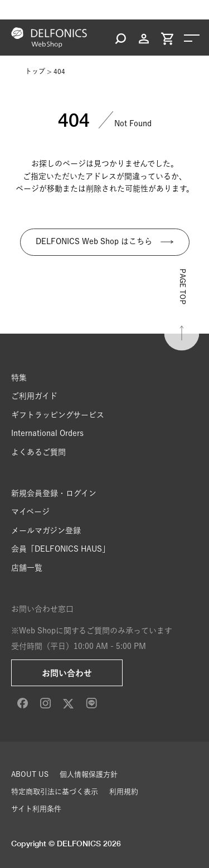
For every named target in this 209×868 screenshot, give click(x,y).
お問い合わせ (67, 673)
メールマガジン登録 (46, 530)
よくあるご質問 (38, 452)
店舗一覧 (27, 568)
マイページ (30, 512)
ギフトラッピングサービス (58, 415)
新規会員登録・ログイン (54, 493)
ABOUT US (30, 774)
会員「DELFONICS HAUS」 (60, 549)
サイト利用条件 (36, 809)
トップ (35, 71)
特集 (19, 378)
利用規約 (124, 792)
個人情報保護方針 (89, 774)
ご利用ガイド (34, 396)
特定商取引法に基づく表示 (55, 792)
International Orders (47, 433)
